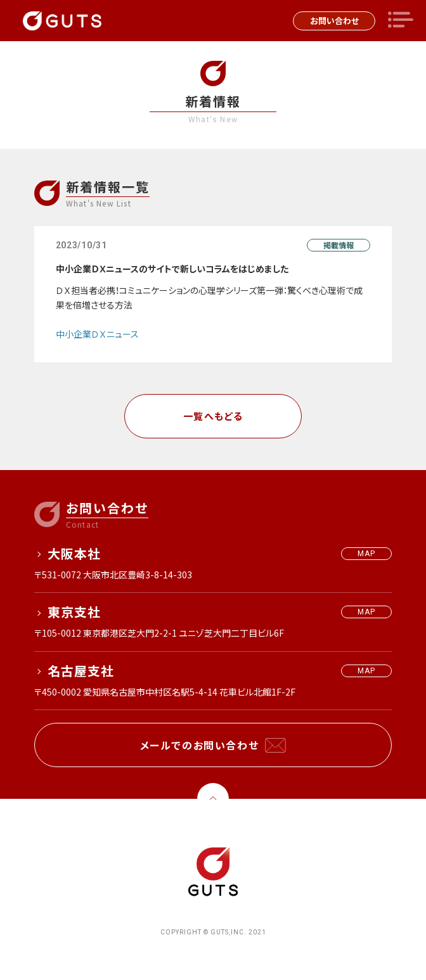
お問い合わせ (334, 21)
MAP (367, 554)
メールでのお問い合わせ (200, 745)
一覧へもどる (213, 416)
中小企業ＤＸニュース (97, 334)
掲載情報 (339, 245)
